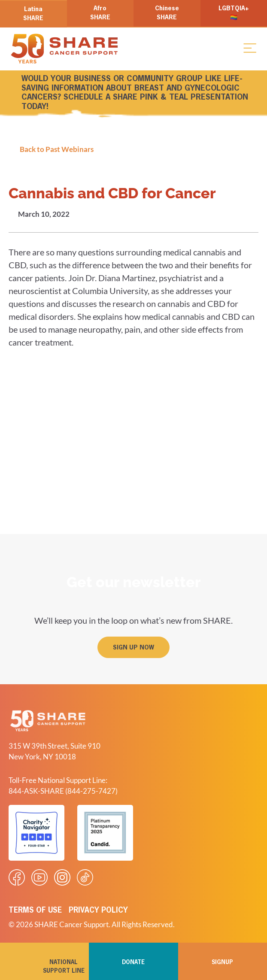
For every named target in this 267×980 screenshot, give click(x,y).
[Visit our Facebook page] (17, 877)
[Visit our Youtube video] (39, 877)
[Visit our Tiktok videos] (85, 877)
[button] (250, 48)
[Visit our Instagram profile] (62, 877)
